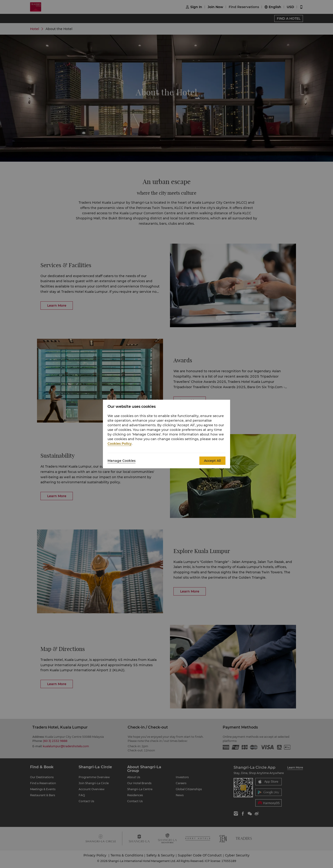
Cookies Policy (120, 444)
